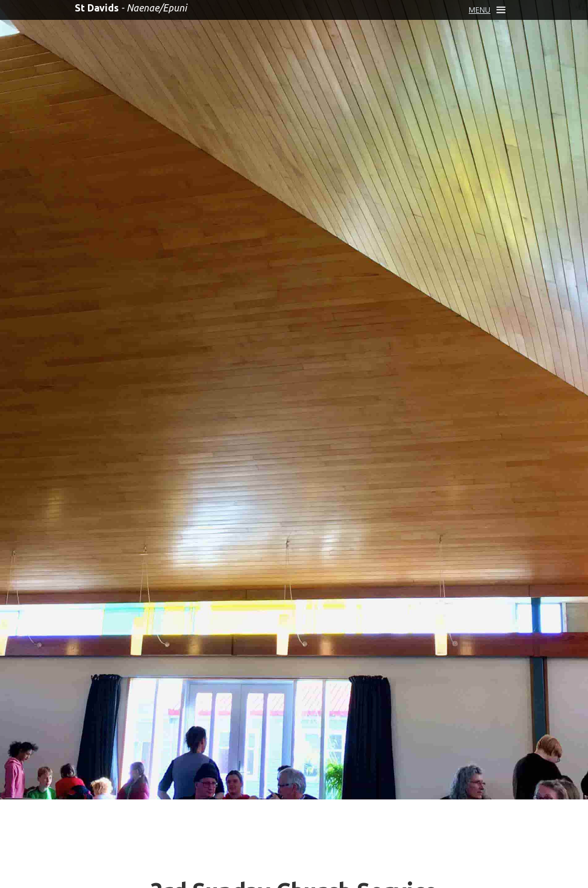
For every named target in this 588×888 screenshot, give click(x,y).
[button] (487, 10)
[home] (131, 8)
